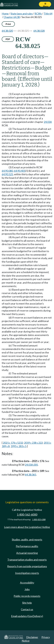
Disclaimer (32, 637)
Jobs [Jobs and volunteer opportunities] (27, 589)
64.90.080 (7, 171)
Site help (27, 603)
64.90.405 (20, 171)
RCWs (38, 14)
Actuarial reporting (27, 553)
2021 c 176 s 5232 (13, 443)
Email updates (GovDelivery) (27, 616)
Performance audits (27, 546)
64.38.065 (31, 475)
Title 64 (48, 14)
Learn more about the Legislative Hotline (27, 527)
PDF (8, 39)
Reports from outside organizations (27, 566)
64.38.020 (7, 31)
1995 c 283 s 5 (19, 446)
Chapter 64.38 (12, 17)
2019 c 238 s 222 (33, 443)
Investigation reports (27, 573)
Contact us (27, 609)
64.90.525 (7, 174)
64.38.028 (39, 31)
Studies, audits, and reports (27, 539)
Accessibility (27, 583)
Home (5, 14)
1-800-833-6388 (39, 520)
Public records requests (27, 596)
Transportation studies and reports (27, 560)
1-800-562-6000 (27, 515)
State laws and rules (22, 14)
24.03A (48, 122)
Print (8, 24)
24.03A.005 (31, 465)
